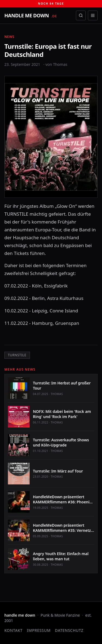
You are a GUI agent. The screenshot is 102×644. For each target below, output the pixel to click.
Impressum (39, 630)
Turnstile (17, 355)
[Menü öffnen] (93, 15)
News (9, 37)
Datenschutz (69, 630)
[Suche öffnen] (81, 15)
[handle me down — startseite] (31, 15)
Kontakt (13, 630)
